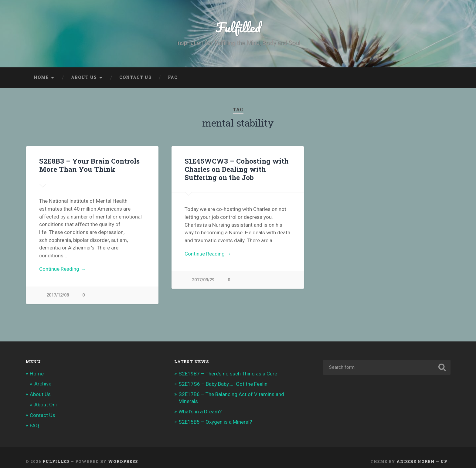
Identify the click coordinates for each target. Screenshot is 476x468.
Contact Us (135, 77)
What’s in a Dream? (200, 412)
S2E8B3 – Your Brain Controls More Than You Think (89, 165)
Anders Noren (416, 461)
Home (41, 77)
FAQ (173, 77)
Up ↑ (445, 461)
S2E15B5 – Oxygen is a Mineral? (215, 422)
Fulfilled (238, 27)
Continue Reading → (62, 269)
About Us (84, 77)
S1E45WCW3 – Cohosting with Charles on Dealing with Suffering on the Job (237, 169)
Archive (43, 384)
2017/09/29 (203, 280)
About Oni (46, 405)
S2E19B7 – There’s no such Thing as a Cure (228, 374)
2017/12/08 (58, 295)
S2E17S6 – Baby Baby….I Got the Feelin (223, 384)
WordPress (123, 461)
